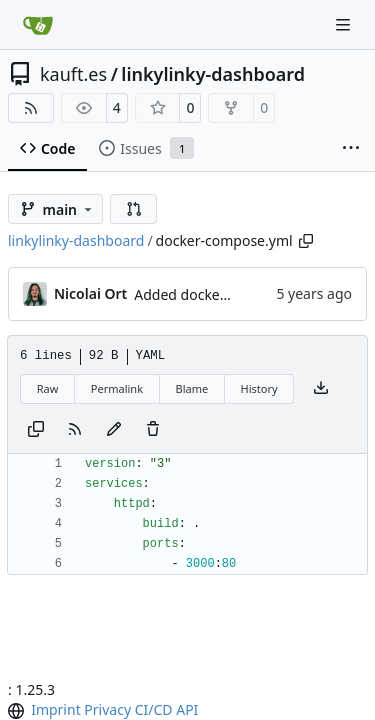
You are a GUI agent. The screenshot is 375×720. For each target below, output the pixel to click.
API (187, 709)
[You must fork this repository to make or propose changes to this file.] (114, 430)
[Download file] (321, 389)
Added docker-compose (212, 294)
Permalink (117, 388)
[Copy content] (36, 430)
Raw (48, 388)
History (259, 388)
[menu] (18, 711)
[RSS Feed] (31, 108)
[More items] (351, 149)
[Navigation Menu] (345, 24)
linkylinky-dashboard (213, 74)
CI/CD (154, 709)
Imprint (56, 709)
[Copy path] (306, 241)
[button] (134, 209)
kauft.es (73, 74)
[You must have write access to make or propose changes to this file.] (153, 430)
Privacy (107, 709)
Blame (191, 388)
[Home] (38, 25)
